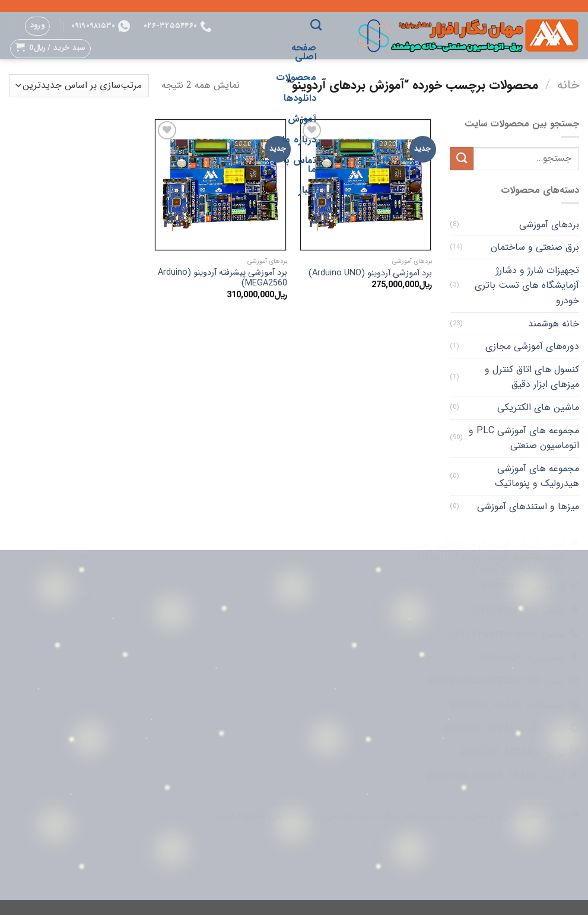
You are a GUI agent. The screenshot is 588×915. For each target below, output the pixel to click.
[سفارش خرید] (79, 86)
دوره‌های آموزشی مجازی (532, 346)
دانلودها (300, 98)
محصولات (296, 77)
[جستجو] (316, 25)
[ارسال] (462, 159)
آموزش (302, 119)
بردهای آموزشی (549, 225)
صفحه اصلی (304, 52)
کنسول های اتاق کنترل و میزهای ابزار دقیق (532, 377)
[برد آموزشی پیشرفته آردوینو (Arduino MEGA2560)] (220, 185)
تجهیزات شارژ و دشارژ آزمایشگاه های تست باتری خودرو (527, 285)
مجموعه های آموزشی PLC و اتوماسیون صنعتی (524, 438)
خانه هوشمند (554, 324)
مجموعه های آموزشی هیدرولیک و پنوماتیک (537, 476)
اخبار (307, 190)
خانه (568, 85)
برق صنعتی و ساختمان (535, 247)
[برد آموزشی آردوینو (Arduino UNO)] (366, 185)
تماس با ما (300, 165)
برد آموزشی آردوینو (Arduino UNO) (370, 274)
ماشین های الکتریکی (538, 407)
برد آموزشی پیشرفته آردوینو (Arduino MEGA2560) (223, 279)
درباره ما (299, 140)
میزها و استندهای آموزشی (528, 506)
